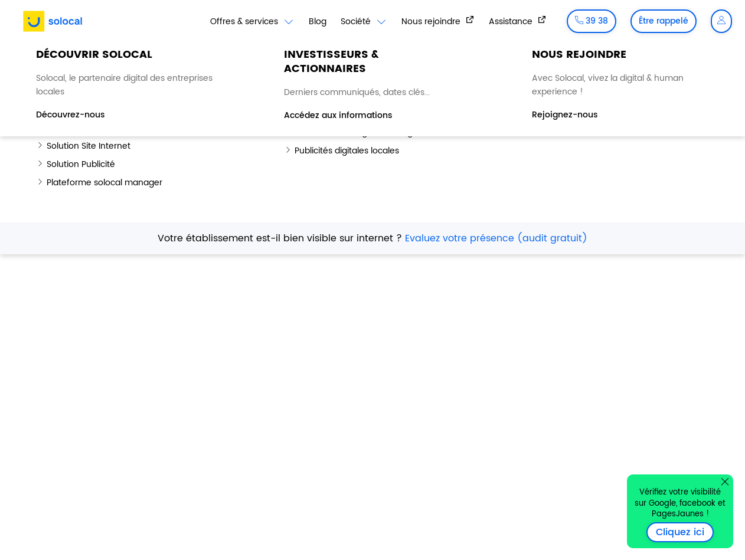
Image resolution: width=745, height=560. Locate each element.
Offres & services (252, 22)
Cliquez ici (685, 532)
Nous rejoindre (432, 21)
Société (364, 22)
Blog (318, 22)
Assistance (512, 21)
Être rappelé (664, 21)
